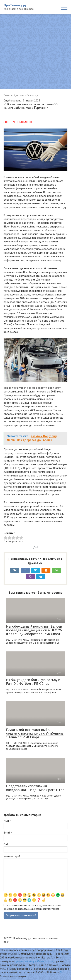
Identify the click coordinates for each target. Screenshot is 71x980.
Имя (7, 821)
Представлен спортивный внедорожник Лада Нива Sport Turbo (35, 788)
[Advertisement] (35, 52)
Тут (62, 973)
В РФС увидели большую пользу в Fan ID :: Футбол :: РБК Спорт (33, 682)
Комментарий (12, 856)
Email (8, 833)
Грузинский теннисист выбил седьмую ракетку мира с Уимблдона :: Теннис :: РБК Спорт (35, 733)
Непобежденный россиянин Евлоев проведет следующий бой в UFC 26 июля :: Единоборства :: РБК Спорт (34, 630)
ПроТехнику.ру (15, 5)
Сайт (7, 844)
